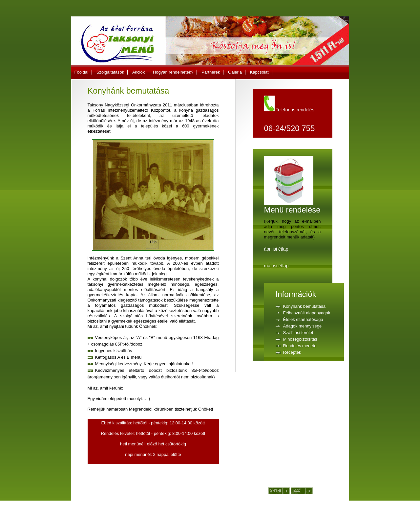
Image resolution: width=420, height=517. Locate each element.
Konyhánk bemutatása (304, 306)
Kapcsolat (259, 72)
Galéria (235, 72)
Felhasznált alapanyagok (307, 313)
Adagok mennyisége (303, 326)
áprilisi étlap (276, 249)
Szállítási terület (298, 333)
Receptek (292, 352)
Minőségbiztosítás (300, 339)
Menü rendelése (292, 206)
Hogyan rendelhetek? (173, 72)
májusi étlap (276, 266)
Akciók (138, 72)
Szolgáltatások (110, 72)
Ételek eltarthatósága (303, 319)
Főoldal (82, 72)
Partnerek (211, 72)
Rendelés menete (300, 346)
